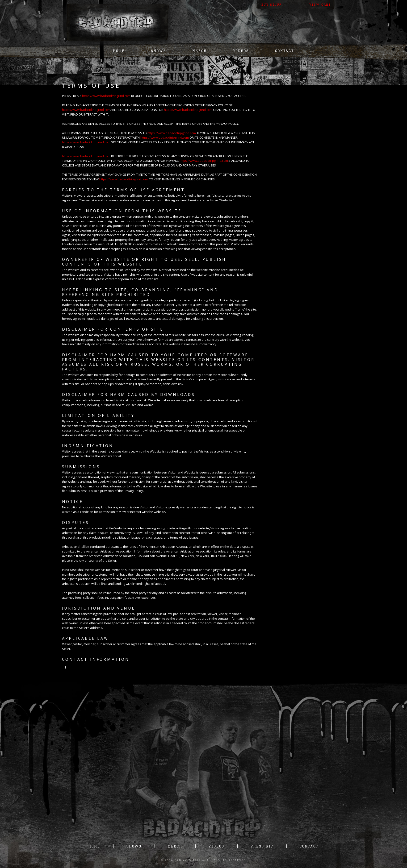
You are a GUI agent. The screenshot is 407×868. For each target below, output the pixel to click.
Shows (159, 51)
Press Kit (262, 846)
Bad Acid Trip (188, 860)
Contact (285, 51)
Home (119, 51)
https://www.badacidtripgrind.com (106, 96)
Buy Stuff (272, 5)
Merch (200, 51)
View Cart (320, 5)
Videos (241, 51)
